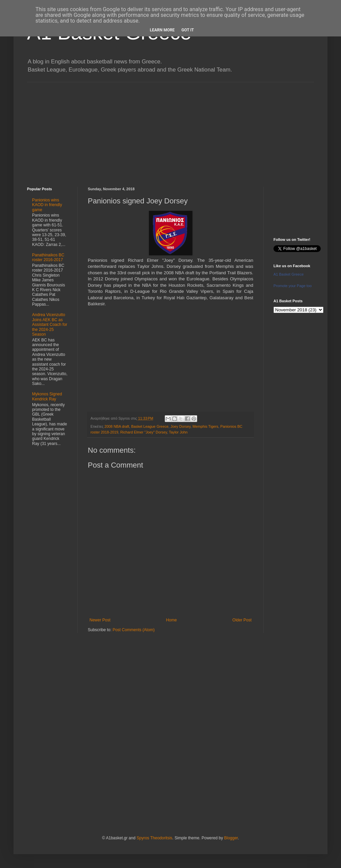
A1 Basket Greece (288, 274)
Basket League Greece (150, 426)
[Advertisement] (170, 130)
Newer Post (100, 620)
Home (172, 620)
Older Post (242, 620)
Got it (188, 30)
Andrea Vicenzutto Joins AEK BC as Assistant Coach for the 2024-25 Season (50, 325)
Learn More (162, 30)
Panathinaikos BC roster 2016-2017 (48, 257)
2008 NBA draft (117, 426)
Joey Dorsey (180, 426)
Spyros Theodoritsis (154, 838)
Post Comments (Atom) (134, 630)
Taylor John (178, 432)
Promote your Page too (293, 286)
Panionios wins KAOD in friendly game (47, 205)
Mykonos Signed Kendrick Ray (47, 396)
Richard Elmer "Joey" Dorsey (143, 432)
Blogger (231, 838)
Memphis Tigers (205, 426)
